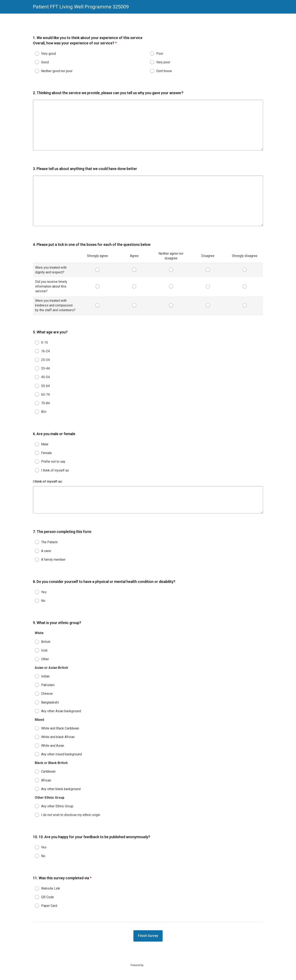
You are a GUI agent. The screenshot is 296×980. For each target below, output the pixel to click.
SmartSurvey (155, 965)
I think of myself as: (48, 485)
